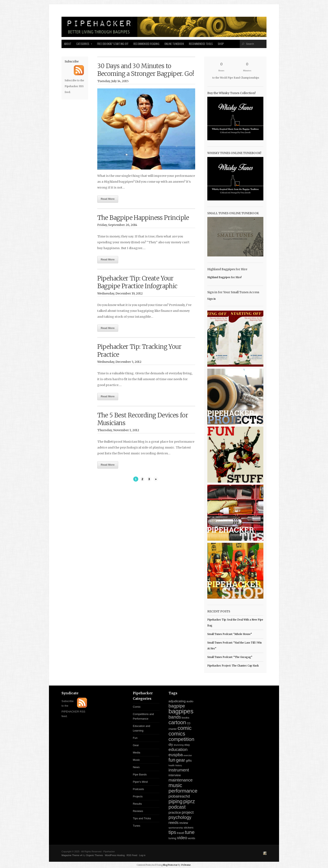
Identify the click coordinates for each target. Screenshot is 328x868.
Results (137, 804)
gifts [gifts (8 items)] (189, 760)
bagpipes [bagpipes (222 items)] (181, 711)
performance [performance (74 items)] (183, 791)
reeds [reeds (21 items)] (174, 823)
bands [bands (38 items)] (175, 717)
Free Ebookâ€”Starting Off (113, 44)
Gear (136, 745)
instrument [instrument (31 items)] (179, 770)
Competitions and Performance (143, 716)
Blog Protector (170, 865)
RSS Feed (132, 855)
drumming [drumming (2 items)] (179, 745)
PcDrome (186, 865)
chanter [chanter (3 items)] (173, 729)
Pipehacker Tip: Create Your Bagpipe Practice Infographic (137, 282)
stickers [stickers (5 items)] (188, 828)
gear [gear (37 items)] (180, 760)
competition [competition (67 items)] (181, 739)
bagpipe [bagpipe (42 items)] (177, 706)
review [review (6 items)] (184, 823)
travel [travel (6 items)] (181, 833)
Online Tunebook (174, 44)
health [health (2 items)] (172, 765)
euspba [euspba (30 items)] (176, 755)
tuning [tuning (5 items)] (172, 838)
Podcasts (138, 789)
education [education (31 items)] (178, 749)
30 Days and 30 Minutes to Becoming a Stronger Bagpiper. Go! (146, 70)
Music (136, 760)
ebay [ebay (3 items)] (187, 745)
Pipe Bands (140, 774)
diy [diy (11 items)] (171, 745)
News (136, 767)
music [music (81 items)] (175, 785)
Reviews (138, 811)
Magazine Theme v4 (72, 855)
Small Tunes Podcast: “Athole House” (230, 634)
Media (136, 753)
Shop (221, 44)
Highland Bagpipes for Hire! (224, 277)
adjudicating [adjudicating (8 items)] (177, 701)
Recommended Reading (146, 44)
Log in (142, 855)
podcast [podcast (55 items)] (177, 807)
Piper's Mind (140, 782)
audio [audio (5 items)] (190, 701)
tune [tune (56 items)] (190, 832)
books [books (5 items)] (185, 718)
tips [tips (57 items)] (172, 832)
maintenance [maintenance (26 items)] (181, 780)
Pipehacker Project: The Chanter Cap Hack (233, 666)
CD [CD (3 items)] (189, 723)
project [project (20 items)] (188, 812)
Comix (137, 707)
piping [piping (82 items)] (176, 801)
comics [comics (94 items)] (177, 734)
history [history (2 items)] (179, 765)
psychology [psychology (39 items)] (180, 817)
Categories (83, 45)
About (68, 44)
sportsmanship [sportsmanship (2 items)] (176, 828)
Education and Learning (142, 728)
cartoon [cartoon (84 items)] (177, 722)
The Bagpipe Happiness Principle (143, 218)
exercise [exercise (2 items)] (188, 755)
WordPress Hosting (115, 855)
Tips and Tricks (142, 818)
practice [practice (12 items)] (175, 813)
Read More (108, 199)
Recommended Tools (201, 44)
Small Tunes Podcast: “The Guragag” (230, 657)
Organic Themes (94, 855)
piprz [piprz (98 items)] (189, 801)
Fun (135, 738)
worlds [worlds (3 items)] (192, 838)
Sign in (211, 299)
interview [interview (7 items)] (175, 775)
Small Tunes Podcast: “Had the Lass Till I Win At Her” (234, 646)
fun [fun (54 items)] (172, 760)
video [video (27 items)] (182, 838)
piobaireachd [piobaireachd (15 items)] (179, 796)
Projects (138, 796)
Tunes (137, 826)
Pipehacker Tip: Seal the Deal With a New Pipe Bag (235, 623)
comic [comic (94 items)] (185, 728)
